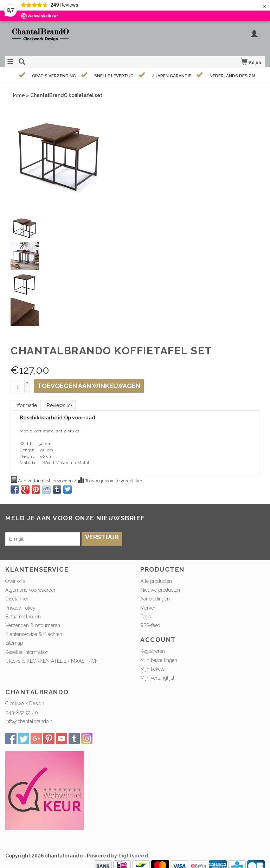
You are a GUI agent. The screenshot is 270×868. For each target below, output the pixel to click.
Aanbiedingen (155, 599)
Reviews (59, 405)
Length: (28, 450)
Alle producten (156, 581)
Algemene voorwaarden (31, 590)
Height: (27, 456)
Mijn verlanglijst (157, 678)
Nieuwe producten (160, 590)
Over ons (15, 581)
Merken (148, 608)
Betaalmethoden (23, 617)
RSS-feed (150, 625)
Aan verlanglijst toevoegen (42, 480)
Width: (27, 444)
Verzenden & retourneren (33, 625)
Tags (146, 617)
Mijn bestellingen (159, 660)
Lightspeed (133, 856)
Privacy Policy (20, 608)
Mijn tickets (152, 669)
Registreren (153, 651)
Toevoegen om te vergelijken (111, 480)
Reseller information (27, 652)
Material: (29, 463)
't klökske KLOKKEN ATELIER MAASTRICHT (53, 661)
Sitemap (14, 643)
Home (18, 95)
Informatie (26, 405)
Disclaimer (17, 599)
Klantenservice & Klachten (34, 634)
